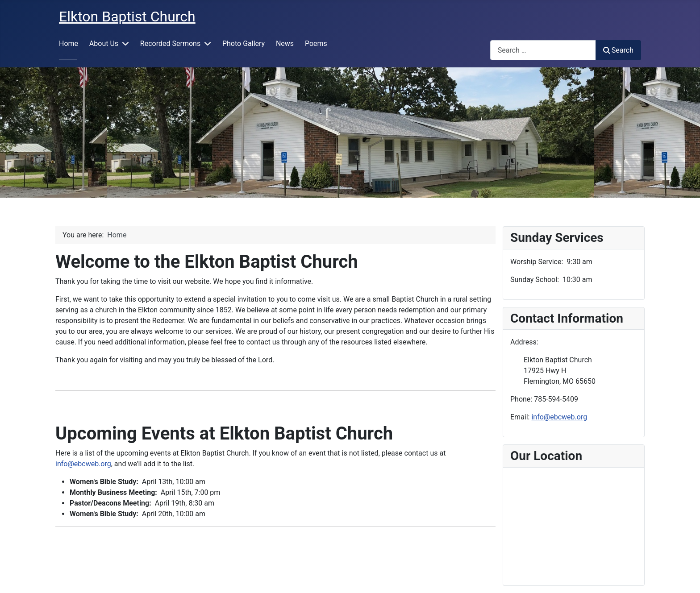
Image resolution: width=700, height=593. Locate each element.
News (285, 44)
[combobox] (543, 50)
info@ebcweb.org (83, 464)
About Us (104, 44)
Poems (316, 44)
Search (618, 50)
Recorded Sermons (170, 44)
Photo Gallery (244, 44)
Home (69, 44)
